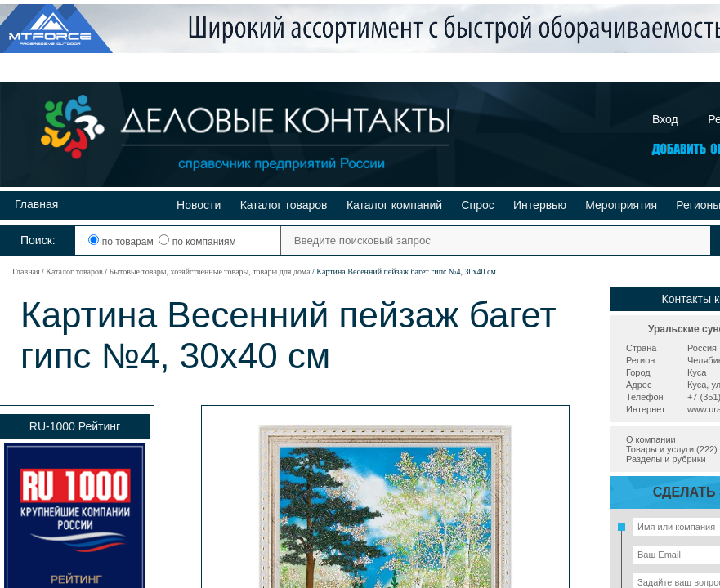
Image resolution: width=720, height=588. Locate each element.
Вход (665, 119)
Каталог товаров (284, 205)
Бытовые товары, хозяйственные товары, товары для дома (209, 272)
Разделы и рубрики (666, 459)
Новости (199, 205)
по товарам (122, 242)
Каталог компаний (394, 205)
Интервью (540, 205)
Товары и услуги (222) (672, 449)
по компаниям (197, 242)
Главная (36, 204)
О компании (651, 439)
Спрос (477, 205)
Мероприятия (621, 205)
